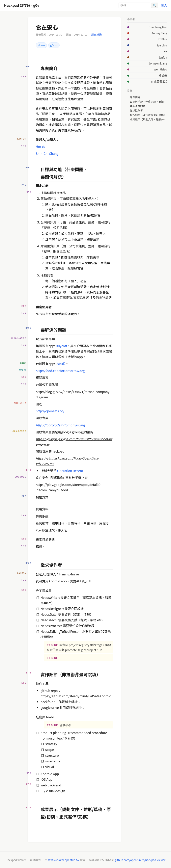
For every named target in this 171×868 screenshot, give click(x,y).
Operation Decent (70, 471)
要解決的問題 (138, 106)
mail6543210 (159, 81)
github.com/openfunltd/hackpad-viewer (140, 860)
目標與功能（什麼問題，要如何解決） (148, 102)
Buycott (61, 346)
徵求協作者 (136, 111)
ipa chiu (162, 45)
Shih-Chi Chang (47, 153)
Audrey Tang (159, 33)
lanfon (163, 57)
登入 (164, 5)
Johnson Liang (158, 63)
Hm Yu (41, 146)
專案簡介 (135, 97)
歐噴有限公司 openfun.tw (63, 860)
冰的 (59, 364)
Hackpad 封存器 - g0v (22, 5)
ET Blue (162, 39)
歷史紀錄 (97, 34)
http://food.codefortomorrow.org (60, 371)
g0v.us (54, 45)
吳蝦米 (163, 75)
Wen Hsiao (160, 69)
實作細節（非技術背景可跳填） (148, 115)
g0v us (41, 45)
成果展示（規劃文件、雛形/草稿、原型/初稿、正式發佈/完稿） (148, 119)
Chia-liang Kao (158, 27)
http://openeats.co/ (50, 411)
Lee (165, 51)
